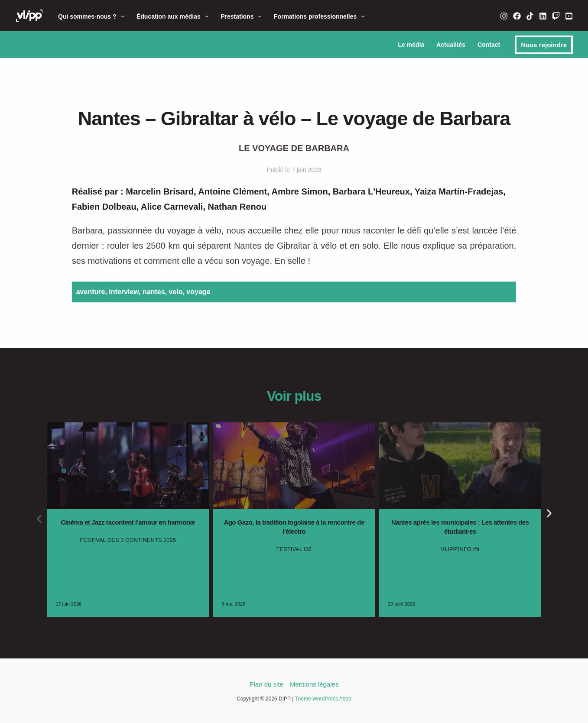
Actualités (451, 45)
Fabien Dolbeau (104, 207)
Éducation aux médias (172, 16)
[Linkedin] (543, 16)
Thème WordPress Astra (323, 699)
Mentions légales (314, 684)
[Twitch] (556, 16)
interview (124, 292)
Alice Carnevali (172, 207)
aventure (91, 292)
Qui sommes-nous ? (91, 16)
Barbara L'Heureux (371, 191)
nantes (154, 292)
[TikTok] (530, 16)
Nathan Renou (237, 207)
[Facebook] (517, 16)
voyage (198, 292)
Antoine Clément (232, 191)
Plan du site (266, 684)
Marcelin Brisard (160, 191)
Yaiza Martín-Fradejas (459, 191)
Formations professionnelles (319, 16)
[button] (120, 16)
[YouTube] (569, 16)
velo (175, 292)
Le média (411, 45)
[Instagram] (504, 16)
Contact (489, 45)
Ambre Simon (300, 191)
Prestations (241, 16)
